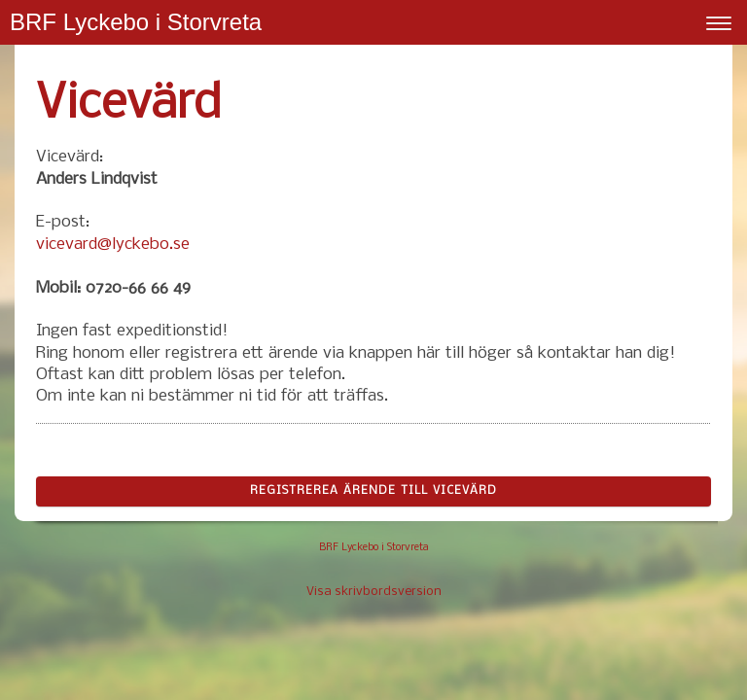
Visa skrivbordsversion (374, 592)
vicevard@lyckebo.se (113, 245)
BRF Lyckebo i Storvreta (136, 22)
